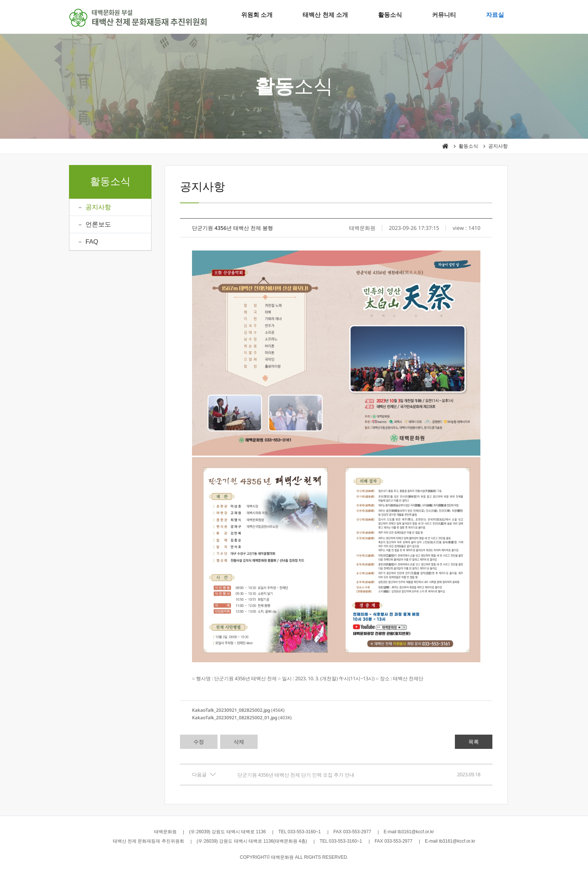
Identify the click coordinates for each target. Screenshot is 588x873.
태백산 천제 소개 (325, 15)
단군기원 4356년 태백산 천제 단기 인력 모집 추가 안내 (296, 775)
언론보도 (98, 224)
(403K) (242, 718)
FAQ (92, 242)
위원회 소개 (257, 15)
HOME (445, 146)
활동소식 (390, 15)
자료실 (495, 15)
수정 (199, 742)
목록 (474, 742)
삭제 (239, 742)
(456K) (238, 710)
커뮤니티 (444, 15)
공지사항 (498, 146)
